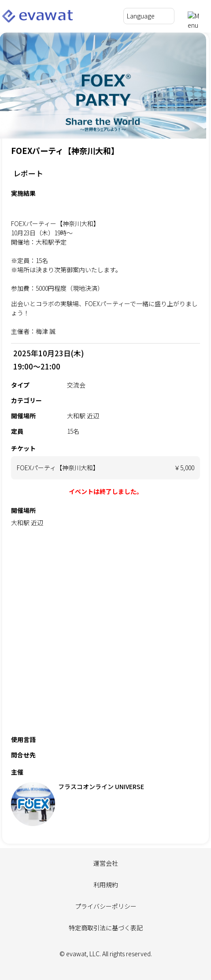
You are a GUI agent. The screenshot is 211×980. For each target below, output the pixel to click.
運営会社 (106, 863)
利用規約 (106, 885)
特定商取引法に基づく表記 (106, 928)
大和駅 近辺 (27, 523)
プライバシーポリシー (106, 906)
